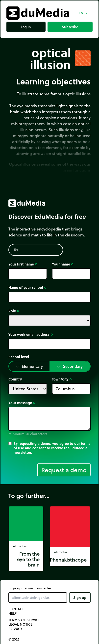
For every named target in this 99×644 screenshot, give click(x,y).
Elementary (29, 366)
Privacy (15, 629)
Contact (16, 609)
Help (12, 613)
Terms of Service (24, 620)
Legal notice (20, 624)
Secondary (70, 366)
